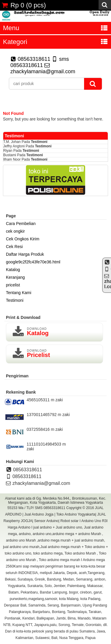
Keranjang (15, 277)
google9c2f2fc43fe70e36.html (33, 262)
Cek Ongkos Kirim (23, 239)
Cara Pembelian (21, 224)
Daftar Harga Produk (25, 254)
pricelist (13, 285)
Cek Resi (14, 247)
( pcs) (24, 5)
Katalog (13, 270)
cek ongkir (15, 231)
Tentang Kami (19, 293)
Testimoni (39, 142)
